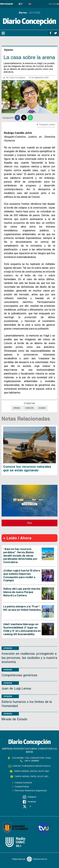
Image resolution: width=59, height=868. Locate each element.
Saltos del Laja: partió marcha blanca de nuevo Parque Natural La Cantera (22, 592)
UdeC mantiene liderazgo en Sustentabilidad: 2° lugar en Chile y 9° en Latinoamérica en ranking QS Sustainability (22, 629)
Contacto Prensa (22, 787)
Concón (29, 408)
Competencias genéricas (19, 675)
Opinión (8, 648)
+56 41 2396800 (32, 761)
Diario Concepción (17, 78)
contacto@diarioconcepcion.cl (31, 766)
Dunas (42, 408)
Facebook (29, 802)
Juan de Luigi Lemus (16, 688)
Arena (17, 408)
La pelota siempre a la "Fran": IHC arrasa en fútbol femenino (22, 608)
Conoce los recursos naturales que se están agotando (27, 468)
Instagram (30, 797)
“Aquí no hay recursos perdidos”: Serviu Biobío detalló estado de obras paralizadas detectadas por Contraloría (20, 556)
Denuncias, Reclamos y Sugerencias (31, 791)
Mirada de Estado (14, 719)
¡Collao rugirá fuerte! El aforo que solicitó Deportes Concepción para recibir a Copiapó (22, 575)
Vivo (29, 523)
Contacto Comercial (23, 783)
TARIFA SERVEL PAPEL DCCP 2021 (31, 776)
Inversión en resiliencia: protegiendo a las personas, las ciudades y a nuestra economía (29, 658)
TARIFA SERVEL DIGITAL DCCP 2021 (32, 771)
